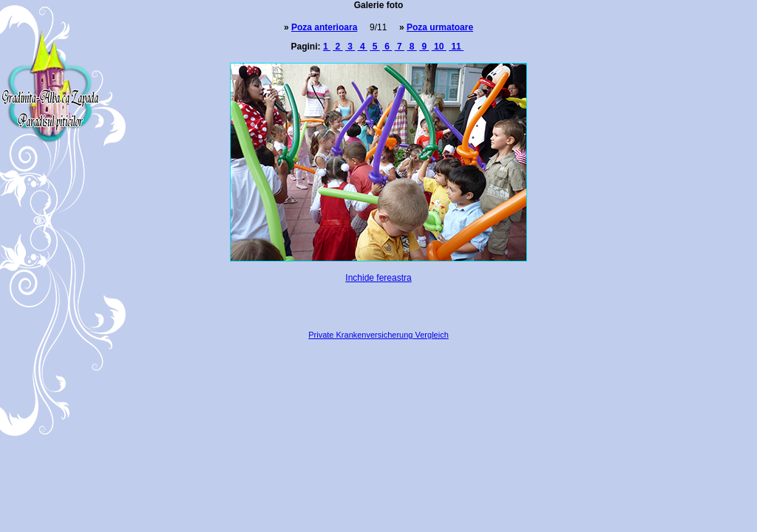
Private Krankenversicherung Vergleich (378, 335)
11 (456, 47)
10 (439, 47)
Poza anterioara (324, 27)
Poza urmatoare (440, 27)
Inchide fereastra (378, 278)
